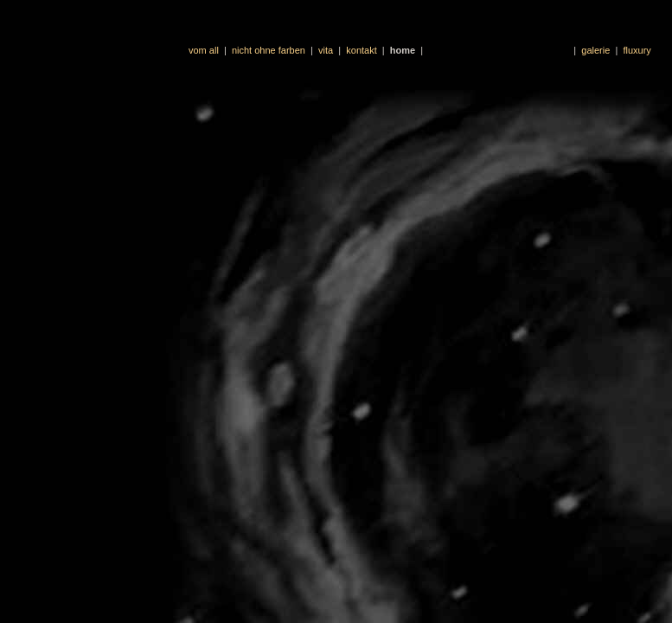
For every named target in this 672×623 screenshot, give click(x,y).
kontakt (361, 50)
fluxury (637, 50)
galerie (595, 50)
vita (326, 50)
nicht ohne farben (269, 50)
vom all (204, 50)
